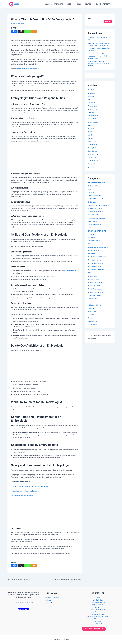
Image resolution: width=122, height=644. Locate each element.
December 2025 (93, 112)
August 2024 (92, 164)
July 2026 (91, 90)
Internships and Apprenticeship (98, 247)
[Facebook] (14, 31)
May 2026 (91, 96)
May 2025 (91, 135)
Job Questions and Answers (97, 257)
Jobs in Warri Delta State (96, 292)
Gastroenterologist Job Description (28, 69)
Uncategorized (93, 321)
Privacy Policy (49, 602)
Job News (98, 607)
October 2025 (92, 119)
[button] (64, 4)
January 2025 (92, 148)
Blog (89, 189)
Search (90, 18)
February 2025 (92, 145)
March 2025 (92, 141)
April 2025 (91, 138)
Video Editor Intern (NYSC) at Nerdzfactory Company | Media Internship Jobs (98, 56)
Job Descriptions (93, 250)
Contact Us (98, 624)
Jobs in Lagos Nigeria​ (95, 283)
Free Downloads (93, 221)
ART (67, 83)
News (90, 302)
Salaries (90, 318)
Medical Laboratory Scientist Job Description (25, 491)
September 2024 (93, 161)
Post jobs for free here (94, 629)
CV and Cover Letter (98, 614)
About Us (98, 621)
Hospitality (91, 237)
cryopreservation (59, 435)
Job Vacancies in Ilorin (95, 266)
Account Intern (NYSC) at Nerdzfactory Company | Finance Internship (98, 64)
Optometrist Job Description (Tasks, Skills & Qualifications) (30, 486)
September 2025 (93, 122)
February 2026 (92, 106)
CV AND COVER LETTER (105, 4)
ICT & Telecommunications (96, 244)
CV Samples (92, 202)
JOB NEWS (77, 4)
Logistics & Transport (95, 295)
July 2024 (91, 167)
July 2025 (91, 129)
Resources (98, 612)
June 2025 (91, 132)
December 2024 (93, 151)
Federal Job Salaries (94, 215)
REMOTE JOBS (93, 312)
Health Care (92, 234)
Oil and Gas (92, 308)
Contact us (18, 602)
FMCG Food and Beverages (97, 218)
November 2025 (93, 116)
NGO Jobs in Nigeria (94, 305)
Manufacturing (93, 299)
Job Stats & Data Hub (95, 260)
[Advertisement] (45, 157)
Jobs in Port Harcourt (95, 289)
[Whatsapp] (28, 31)
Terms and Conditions (52, 598)
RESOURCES (88, 4)
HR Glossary (98, 619)
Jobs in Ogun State (94, 286)
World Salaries (92, 324)
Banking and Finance (95, 186)
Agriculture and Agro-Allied (96, 183)
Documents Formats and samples (99, 205)
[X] (21, 31)
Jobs (98, 598)
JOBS (69, 4)
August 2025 (92, 125)
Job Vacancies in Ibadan (96, 263)
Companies (92, 192)
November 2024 (93, 154)
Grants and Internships (98, 609)
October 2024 (92, 158)
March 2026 (92, 103)
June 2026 (91, 93)
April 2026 (91, 100)
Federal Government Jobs (96, 212)
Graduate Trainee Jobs (95, 225)
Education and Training (95, 209)
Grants (90, 228)
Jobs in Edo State (93, 279)
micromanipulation (70, 271)
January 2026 (92, 109)
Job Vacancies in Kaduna (96, 270)
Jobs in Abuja (92, 276)
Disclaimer (48, 600)
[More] (34, 31)
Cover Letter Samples (95, 196)
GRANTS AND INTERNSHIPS (55, 4)
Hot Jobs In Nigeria (94, 241)
